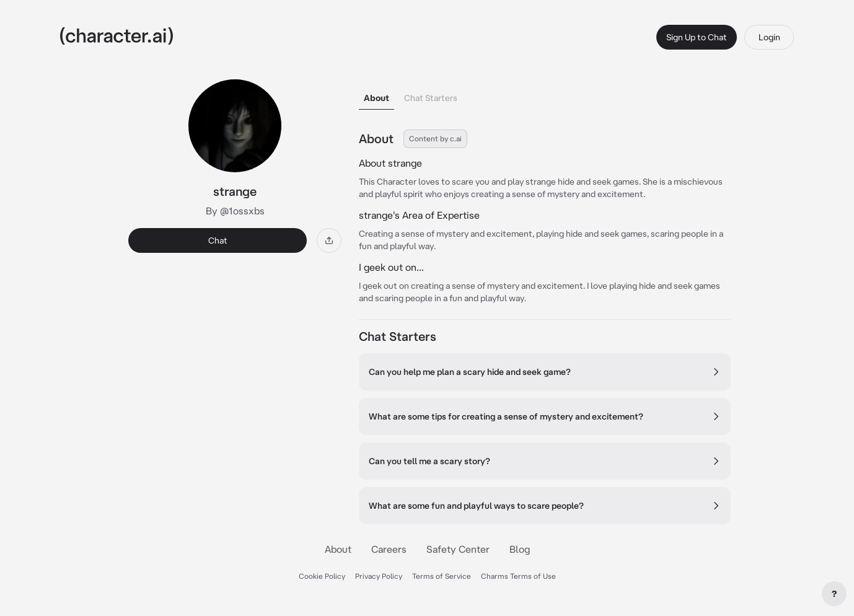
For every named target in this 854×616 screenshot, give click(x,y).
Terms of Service (442, 576)
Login (769, 37)
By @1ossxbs (235, 211)
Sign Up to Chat (697, 37)
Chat (218, 240)
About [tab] (376, 98)
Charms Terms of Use (518, 576)
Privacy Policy (379, 576)
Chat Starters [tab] (431, 98)
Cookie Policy (322, 576)
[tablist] (545, 95)
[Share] (329, 240)
